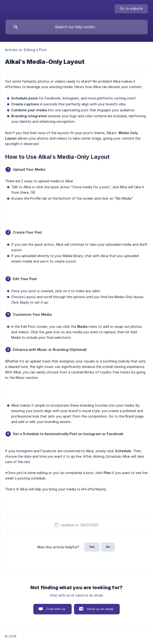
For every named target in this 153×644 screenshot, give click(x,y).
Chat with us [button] (56, 609)
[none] (131, 9)
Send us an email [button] (100, 609)
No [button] (108, 547)
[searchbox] (77, 27)
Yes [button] (92, 547)
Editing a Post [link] (35, 50)
